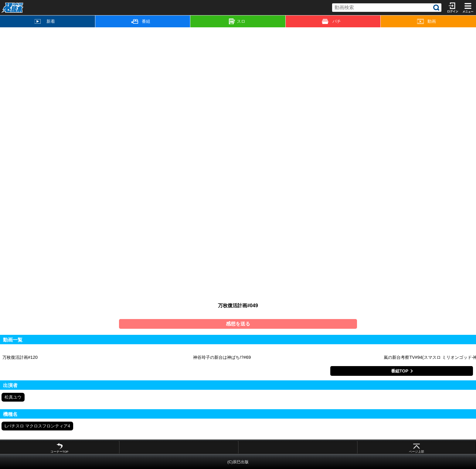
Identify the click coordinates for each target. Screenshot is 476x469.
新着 (45, 21)
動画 (427, 21)
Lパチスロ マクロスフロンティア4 (37, 426)
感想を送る (238, 324)
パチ (331, 21)
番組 (141, 21)
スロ (237, 22)
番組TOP (400, 371)
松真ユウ (13, 397)
